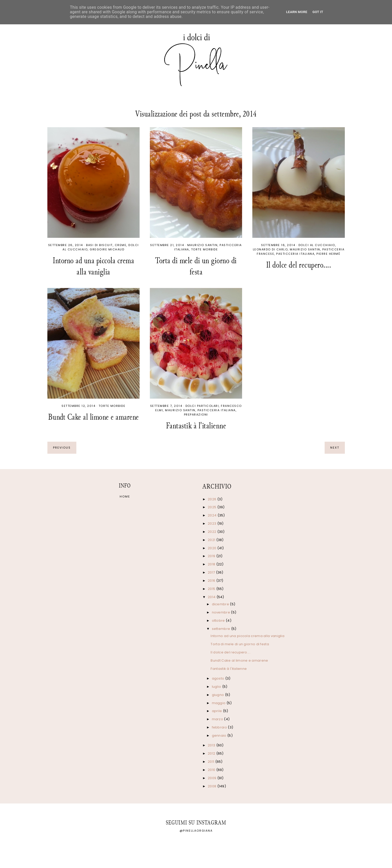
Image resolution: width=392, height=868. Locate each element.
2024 (213, 515)
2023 (213, 523)
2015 (212, 589)
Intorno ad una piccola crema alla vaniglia (93, 266)
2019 (212, 556)
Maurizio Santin (203, 245)
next (335, 448)
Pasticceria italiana (295, 254)
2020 (213, 548)
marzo (218, 719)
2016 (212, 581)
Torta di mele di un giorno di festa (196, 266)
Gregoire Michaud (107, 249)
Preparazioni (196, 415)
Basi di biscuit (99, 245)
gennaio (220, 735)
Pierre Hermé (328, 254)
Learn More (297, 12)
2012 (212, 753)
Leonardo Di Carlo (270, 249)
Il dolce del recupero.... (299, 265)
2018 (212, 564)
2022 (213, 532)
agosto (219, 678)
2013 (212, 745)
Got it (318, 12)
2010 (212, 770)
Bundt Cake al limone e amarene (94, 417)
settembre (221, 629)
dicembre (221, 604)
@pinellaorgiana (196, 831)
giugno (218, 695)
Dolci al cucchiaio (317, 245)
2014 (212, 597)
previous (62, 448)
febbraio (220, 727)
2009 (213, 778)
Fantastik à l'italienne (196, 426)
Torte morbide (205, 249)
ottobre (219, 621)
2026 (213, 499)
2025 (213, 507)
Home (125, 496)
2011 (212, 762)
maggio (219, 703)
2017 (212, 572)
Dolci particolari (202, 406)
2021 (212, 540)
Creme (121, 245)
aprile (217, 711)
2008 (213, 786)
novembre (221, 612)
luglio (217, 687)
